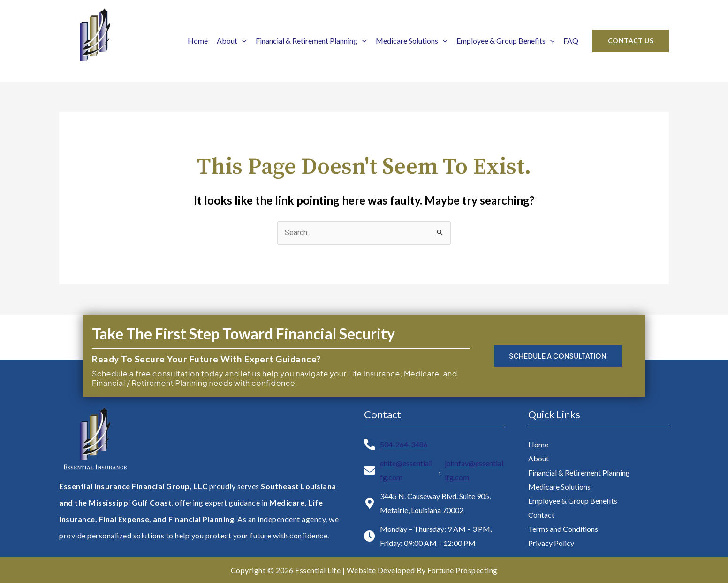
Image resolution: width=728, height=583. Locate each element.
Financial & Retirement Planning (311, 41)
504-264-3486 (404, 444)
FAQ (571, 41)
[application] (242, 41)
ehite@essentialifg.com (406, 470)
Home (198, 41)
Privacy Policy (551, 543)
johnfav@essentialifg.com (474, 470)
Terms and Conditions (563, 529)
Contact (541, 515)
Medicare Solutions (412, 41)
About (232, 41)
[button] (631, 41)
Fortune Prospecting (463, 570)
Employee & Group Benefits (506, 41)
